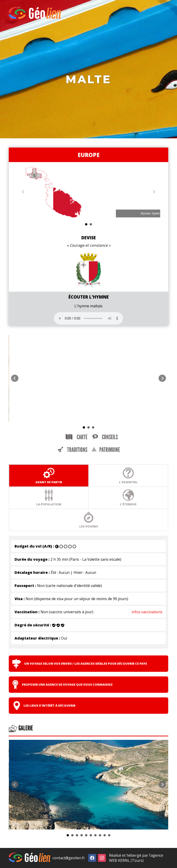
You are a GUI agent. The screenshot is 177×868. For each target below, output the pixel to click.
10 (109, 835)
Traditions (72, 450)
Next (162, 378)
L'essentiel (128, 476)
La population (49, 498)
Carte (77, 437)
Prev (15, 378)
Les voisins (89, 520)
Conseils (105, 437)
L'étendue (128, 498)
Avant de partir (49, 476)
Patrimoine (106, 450)
